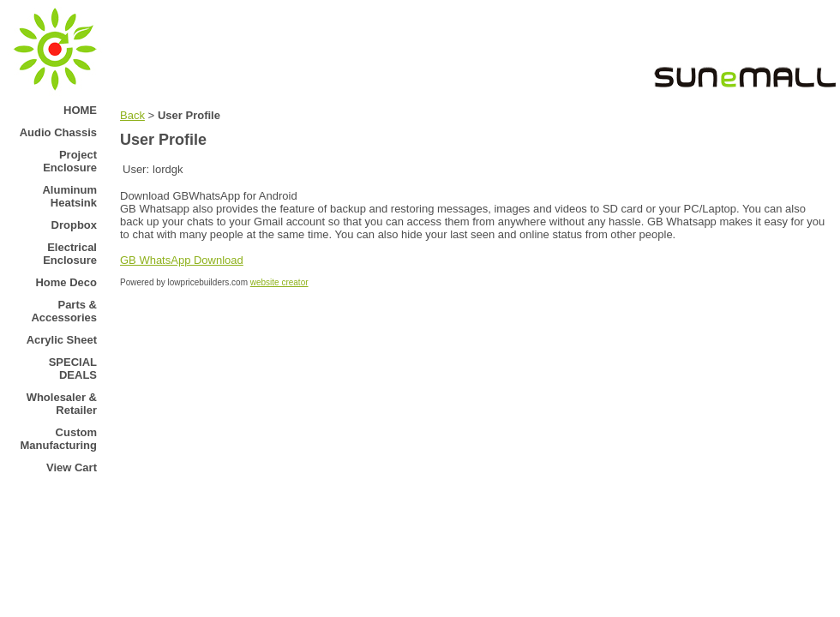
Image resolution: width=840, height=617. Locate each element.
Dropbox (74, 225)
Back (132, 115)
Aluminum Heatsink (69, 196)
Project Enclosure (70, 161)
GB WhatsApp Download (182, 260)
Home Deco (66, 282)
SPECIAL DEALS (73, 368)
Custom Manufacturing (58, 439)
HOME (80, 110)
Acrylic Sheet (62, 340)
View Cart (72, 467)
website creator (279, 282)
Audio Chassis (58, 132)
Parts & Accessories (64, 311)
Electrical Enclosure (70, 254)
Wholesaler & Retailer (62, 404)
